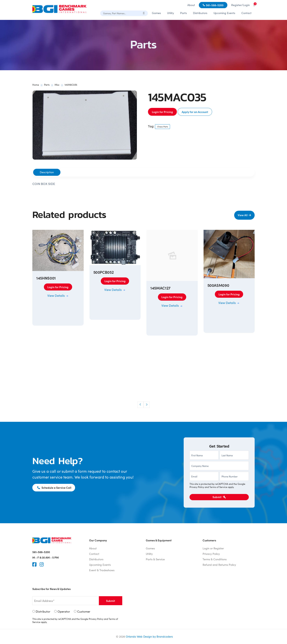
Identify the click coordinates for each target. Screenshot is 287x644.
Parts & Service (155, 559)
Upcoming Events (224, 13)
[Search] (144, 13)
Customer (84, 611)
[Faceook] (34, 564)
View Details (58, 295)
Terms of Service (218, 487)
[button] (140, 405)
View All (242, 215)
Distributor (43, 611)
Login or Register (213, 548)
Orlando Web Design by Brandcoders (149, 636)
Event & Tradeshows (102, 570)
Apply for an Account (195, 112)
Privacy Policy (197, 487)
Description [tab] (47, 172)
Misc (57, 85)
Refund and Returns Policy (219, 565)
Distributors (200, 13)
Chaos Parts (163, 127)
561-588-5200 (215, 5)
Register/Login (240, 5)
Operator (64, 611)
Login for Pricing (162, 112)
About (191, 5)
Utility (171, 13)
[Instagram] (42, 564)
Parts (183, 13)
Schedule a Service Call (54, 488)
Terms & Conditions (215, 559)
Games (156, 13)
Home (36, 85)
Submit (219, 497)
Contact (246, 13)
